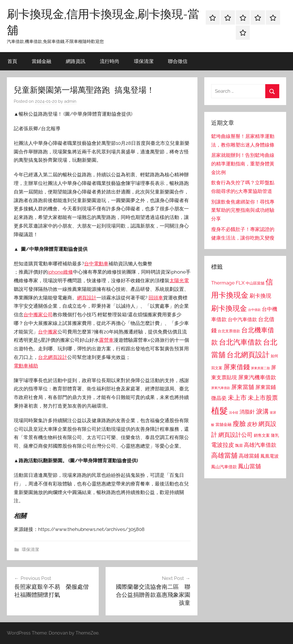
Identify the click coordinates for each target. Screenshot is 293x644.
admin (70, 101)
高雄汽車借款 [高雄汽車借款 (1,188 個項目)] (260, 445)
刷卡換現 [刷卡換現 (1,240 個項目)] (260, 296)
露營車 (106, 340)
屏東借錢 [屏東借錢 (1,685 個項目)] (237, 367)
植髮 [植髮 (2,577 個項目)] (219, 411)
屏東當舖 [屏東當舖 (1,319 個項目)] (243, 387)
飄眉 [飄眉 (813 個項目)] (239, 446)
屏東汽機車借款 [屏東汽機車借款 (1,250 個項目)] (257, 377)
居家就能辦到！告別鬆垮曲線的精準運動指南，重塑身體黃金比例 (243, 164)
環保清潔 (144, 61)
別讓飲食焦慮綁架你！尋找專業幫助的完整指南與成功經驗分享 (243, 210)
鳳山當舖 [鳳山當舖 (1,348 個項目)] (250, 466)
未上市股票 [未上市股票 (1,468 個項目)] (263, 398)
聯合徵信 (178, 61)
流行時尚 (110, 61)
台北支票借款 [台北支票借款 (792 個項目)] (229, 331)
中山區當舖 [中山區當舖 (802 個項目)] (255, 283)
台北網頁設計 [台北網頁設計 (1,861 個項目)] (248, 355)
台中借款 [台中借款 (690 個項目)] (254, 310)
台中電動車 (96, 264)
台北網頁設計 (53, 357)
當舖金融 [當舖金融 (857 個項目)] (223, 424)
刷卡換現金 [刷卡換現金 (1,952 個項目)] (229, 308)
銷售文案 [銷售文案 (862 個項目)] (262, 435)
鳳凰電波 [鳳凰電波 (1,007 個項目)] (270, 456)
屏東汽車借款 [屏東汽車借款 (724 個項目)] (221, 388)
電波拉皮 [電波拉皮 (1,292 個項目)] (223, 445)
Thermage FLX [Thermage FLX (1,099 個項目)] (228, 283)
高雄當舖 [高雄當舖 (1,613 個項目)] (224, 455)
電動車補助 (26, 366)
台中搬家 (48, 332)
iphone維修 (60, 272)
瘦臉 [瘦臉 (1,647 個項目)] (239, 423)
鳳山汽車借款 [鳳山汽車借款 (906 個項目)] (224, 467)
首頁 (12, 61)
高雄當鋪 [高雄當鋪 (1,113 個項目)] (249, 456)
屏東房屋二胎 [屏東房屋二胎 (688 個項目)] (260, 368)
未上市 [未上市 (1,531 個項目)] (237, 398)
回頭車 (156, 298)
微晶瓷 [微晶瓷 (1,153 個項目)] (219, 398)
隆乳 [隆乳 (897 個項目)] (275, 435)
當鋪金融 (41, 61)
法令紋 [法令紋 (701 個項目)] (234, 413)
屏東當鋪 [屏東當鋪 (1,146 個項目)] (266, 387)
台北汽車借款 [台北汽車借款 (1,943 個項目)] (240, 342)
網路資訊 (76, 61)
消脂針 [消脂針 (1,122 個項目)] (247, 412)
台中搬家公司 (38, 315)
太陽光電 (179, 280)
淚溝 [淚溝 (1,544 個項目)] (262, 411)
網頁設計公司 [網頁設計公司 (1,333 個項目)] (235, 435)
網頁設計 (87, 298)
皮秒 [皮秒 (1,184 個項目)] (252, 424)
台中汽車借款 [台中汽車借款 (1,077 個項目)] (242, 319)
